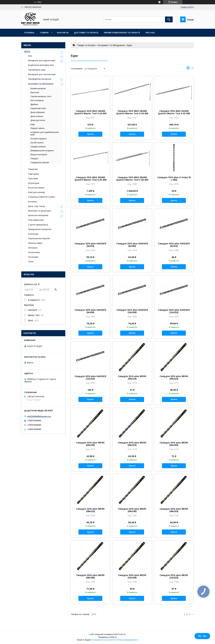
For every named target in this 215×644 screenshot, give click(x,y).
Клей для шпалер (37, 192)
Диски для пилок (38, 120)
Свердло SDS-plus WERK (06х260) (174, 444)
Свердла (34, 159)
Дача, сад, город (36, 206)
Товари (44, 33)
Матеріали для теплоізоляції (42, 74)
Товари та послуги (86, 45)
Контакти (63, 33)
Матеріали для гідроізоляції (42, 60)
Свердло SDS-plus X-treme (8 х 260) (174, 179)
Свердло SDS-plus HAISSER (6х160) (132, 245)
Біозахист (33, 202)
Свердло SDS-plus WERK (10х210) (174, 576)
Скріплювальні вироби (39, 238)
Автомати (33, 248)
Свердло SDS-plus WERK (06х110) (174, 378)
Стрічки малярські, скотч (41, 96)
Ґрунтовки (33, 179)
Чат (202, 636)
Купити (90, 134)
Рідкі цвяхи (33, 174)
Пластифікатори (36, 220)
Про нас (150, 33)
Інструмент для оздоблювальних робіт (45, 133)
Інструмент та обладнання (111, 45)
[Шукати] (169, 19)
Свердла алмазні (38, 147)
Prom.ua (122, 634)
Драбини (34, 104)
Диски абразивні (38, 112)
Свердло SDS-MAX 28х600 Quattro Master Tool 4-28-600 (132, 179)
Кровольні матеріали (38, 215)
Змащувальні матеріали (40, 229)
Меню (27, 51)
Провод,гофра (35, 243)
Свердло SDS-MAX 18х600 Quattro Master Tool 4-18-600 (132, 112)
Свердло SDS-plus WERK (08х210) (174, 510)
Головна (29, 33)
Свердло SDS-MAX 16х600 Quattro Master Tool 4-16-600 (90, 112)
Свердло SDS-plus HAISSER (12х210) (90, 378)
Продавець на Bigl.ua (107, 637)
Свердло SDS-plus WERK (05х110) (132, 378)
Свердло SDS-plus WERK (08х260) (90, 576)
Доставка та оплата (86, 33)
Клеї (30, 56)
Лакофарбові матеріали (40, 79)
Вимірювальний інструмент (42, 151)
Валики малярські (38, 89)
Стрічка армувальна (38, 225)
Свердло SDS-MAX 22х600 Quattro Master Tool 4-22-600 (174, 112)
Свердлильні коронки (40, 163)
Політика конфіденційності (126, 640)
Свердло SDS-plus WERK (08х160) (132, 510)
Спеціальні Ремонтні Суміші (41, 197)
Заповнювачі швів (37, 70)
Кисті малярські (37, 100)
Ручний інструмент (39, 139)
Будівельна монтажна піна (41, 65)
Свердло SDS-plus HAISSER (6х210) (174, 245)
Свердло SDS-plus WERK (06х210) (132, 444)
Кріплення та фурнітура (39, 211)
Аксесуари (33, 257)
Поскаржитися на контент (102, 640)
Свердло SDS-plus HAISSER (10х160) (132, 311)
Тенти (31, 262)
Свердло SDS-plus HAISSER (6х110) (90, 245)
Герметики (33, 169)
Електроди (33, 234)
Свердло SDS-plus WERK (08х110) (90, 510)
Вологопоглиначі (36, 188)
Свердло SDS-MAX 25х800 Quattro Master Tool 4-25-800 (90, 179)
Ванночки (35, 93)
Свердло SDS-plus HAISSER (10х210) (174, 311)
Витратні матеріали (39, 155)
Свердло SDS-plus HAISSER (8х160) (90, 311)
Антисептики (34, 252)
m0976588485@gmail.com (39, 416)
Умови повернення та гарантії (122, 33)
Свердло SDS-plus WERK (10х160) (132, 576)
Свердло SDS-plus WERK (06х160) (90, 444)
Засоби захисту (37, 143)
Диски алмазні (37, 116)
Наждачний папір (38, 108)
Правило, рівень (37, 128)
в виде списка (192, 69)
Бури (32, 124)
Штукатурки (34, 183)
